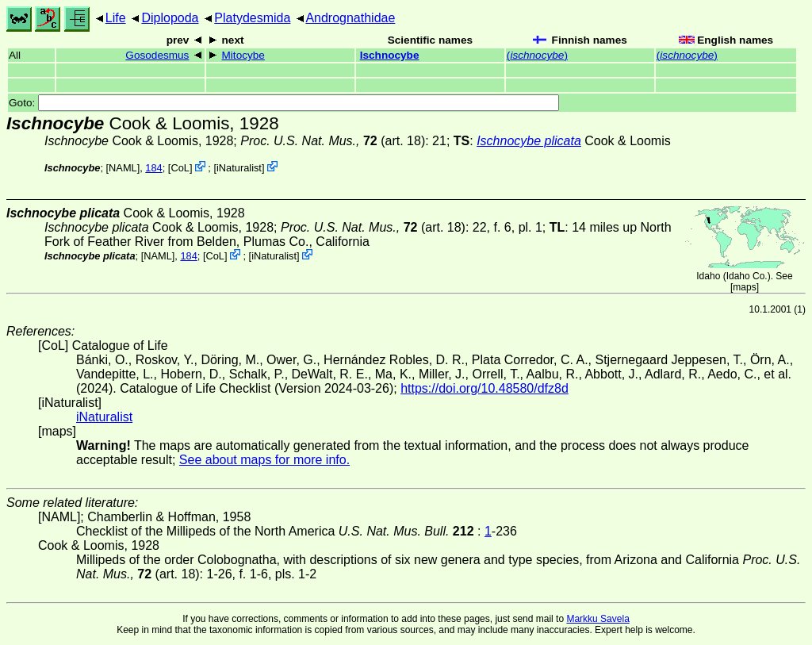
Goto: (284, 103)
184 (153, 168)
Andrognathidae (350, 18)
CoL (180, 168)
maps (744, 287)
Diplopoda (170, 18)
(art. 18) (333, 141)
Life (116, 18)
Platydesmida (252, 18)
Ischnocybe (390, 55)
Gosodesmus (157, 55)
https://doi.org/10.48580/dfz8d (485, 388)
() (537, 55)
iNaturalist (239, 168)
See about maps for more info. (264, 460)
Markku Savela (598, 619)
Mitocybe (243, 55)
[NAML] (123, 168)
